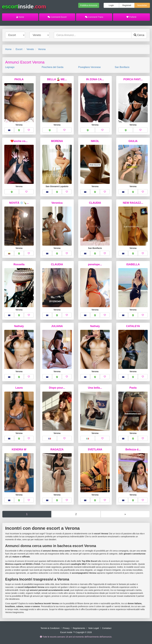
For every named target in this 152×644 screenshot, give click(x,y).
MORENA (57, 141)
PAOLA (19, 79)
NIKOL (95, 141)
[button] (9, 130)
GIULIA (133, 141)
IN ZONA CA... (95, 79)
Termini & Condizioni (50, 628)
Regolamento (79, 628)
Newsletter (142, 5)
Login (111, 5)
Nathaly (19, 326)
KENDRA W (19, 449)
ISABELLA (133, 264)
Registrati (127, 5)
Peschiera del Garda (53, 67)
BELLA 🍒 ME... (57, 79)
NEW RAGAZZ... (133, 203)
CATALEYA (133, 326)
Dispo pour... (57, 388)
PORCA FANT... (133, 79)
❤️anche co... (19, 141)
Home (20, 17)
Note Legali (94, 628)
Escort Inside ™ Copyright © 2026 (76, 632)
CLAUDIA (95, 203)
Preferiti (131, 17)
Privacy (66, 628)
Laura (19, 388)
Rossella (19, 264)
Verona (42, 49)
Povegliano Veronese (89, 67)
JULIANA (57, 326)
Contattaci (107, 628)
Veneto (30, 49)
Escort (19, 49)
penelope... (95, 264)
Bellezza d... (133, 449)
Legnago (10, 67)
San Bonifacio (122, 67)
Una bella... (95, 388)
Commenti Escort (57, 17)
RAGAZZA (57, 449)
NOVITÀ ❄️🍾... (19, 203)
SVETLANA (95, 449)
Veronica (57, 203)
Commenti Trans (94, 17)
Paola (133, 388)
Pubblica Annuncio (89, 5)
